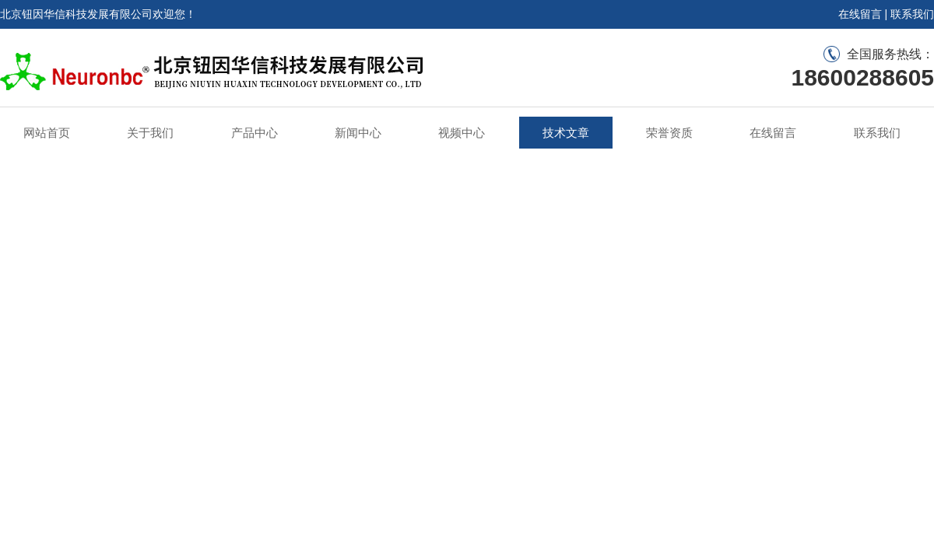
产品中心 (255, 133)
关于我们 (150, 133)
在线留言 (860, 14)
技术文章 (566, 133)
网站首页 (47, 133)
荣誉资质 (669, 133)
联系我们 (912, 14)
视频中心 (462, 133)
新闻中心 (358, 133)
